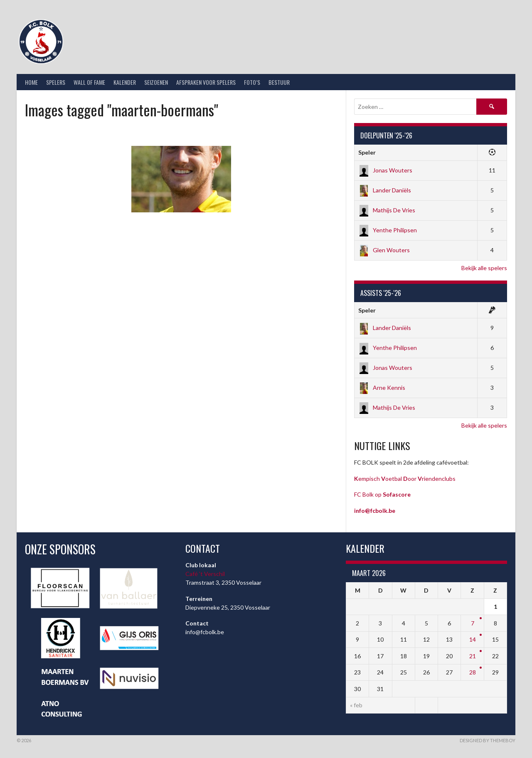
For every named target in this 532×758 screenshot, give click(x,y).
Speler (367, 152)
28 (473, 672)
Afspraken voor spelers (206, 82)
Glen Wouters (384, 250)
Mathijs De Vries (387, 210)
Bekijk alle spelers (484, 268)
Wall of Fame (89, 82)
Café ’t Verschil (205, 574)
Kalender (125, 82)
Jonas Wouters (385, 170)
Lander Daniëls (385, 190)
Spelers (56, 82)
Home (31, 82)
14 (473, 639)
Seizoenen (156, 82)
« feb (356, 705)
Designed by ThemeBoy (488, 740)
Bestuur (279, 82)
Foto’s (252, 82)
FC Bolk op (382, 494)
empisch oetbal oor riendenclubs (405, 479)
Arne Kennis (382, 388)
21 (473, 656)
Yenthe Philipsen (388, 230)
